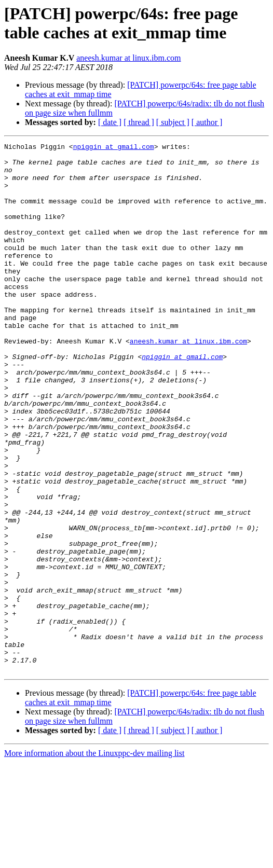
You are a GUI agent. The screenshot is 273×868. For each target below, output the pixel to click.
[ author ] (207, 122)
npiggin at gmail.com (114, 148)
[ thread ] (139, 122)
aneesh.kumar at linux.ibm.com (128, 58)
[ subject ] (173, 122)
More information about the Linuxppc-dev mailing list (94, 859)
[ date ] (110, 122)
